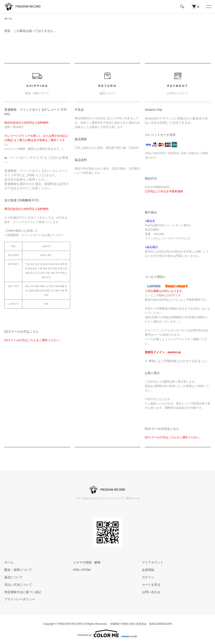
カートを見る (151, 585)
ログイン (148, 577)
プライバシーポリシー (20, 599)
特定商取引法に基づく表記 (23, 592)
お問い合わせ (151, 592)
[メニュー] (208, 7)
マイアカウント (153, 562)
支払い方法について (18, 585)
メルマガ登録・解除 (87, 562)
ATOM (86, 570)
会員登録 (148, 570)
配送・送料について (18, 570)
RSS (76, 570)
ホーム (8, 19)
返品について (14, 577)
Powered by (107, 634)
